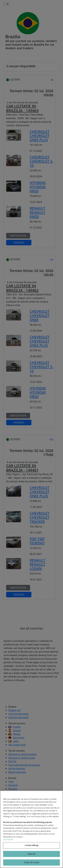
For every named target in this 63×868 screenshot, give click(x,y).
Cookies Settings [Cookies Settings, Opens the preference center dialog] (31, 845)
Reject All (31, 854)
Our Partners (8, 840)
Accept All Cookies (31, 862)
